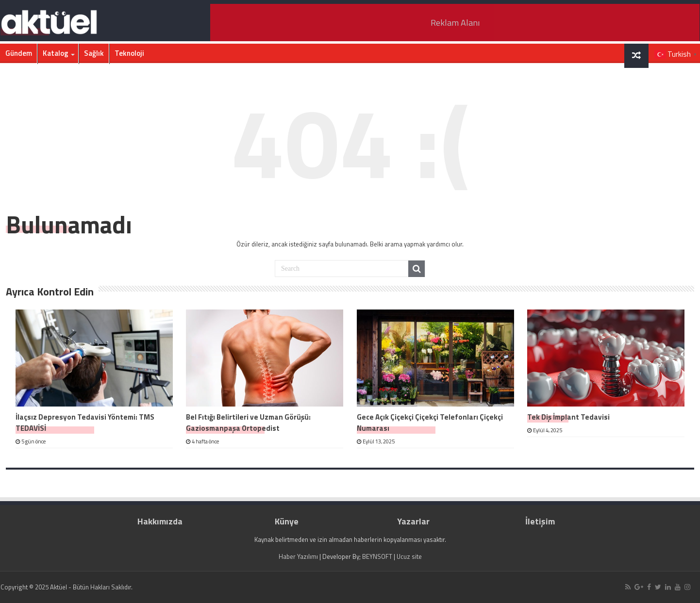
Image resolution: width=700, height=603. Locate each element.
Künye (287, 521)
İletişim (540, 521)
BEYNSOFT (377, 556)
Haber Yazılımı (298, 556)
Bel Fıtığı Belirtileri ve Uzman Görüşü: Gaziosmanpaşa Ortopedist (248, 423)
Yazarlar (413, 521)
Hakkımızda (160, 521)
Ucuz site (409, 556)
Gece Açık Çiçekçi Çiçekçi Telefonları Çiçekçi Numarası (430, 423)
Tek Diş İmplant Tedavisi (568, 417)
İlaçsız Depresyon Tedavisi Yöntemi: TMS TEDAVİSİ (85, 423)
